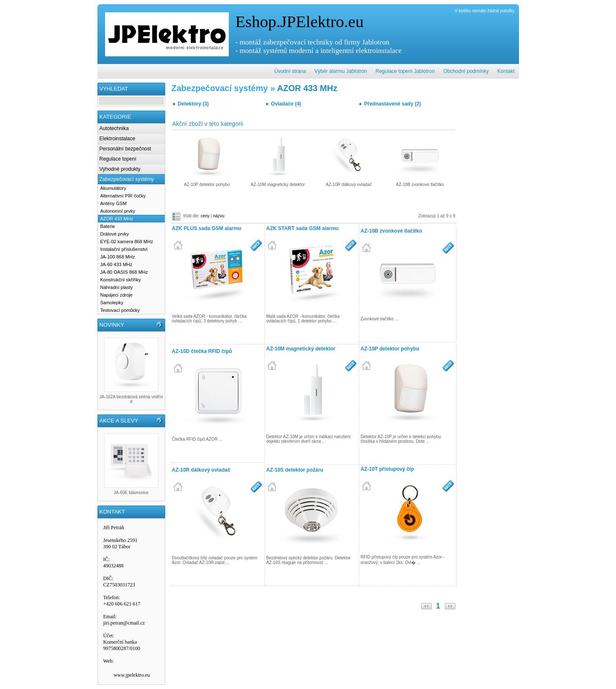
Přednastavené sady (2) (393, 104)
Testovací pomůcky (120, 310)
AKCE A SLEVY (119, 421)
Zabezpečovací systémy (127, 179)
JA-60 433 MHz (117, 264)
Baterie (108, 226)
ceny (205, 216)
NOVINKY (112, 325)
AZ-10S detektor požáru (295, 470)
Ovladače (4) (286, 104)
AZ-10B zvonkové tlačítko (391, 231)
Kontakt (506, 71)
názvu (219, 216)
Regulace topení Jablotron (405, 71)
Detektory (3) (193, 104)
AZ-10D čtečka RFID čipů (202, 351)
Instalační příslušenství (124, 249)
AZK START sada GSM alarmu (302, 228)
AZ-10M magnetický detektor (301, 349)
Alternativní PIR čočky (123, 196)
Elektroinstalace (118, 139)
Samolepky (112, 303)
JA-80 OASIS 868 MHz (124, 272)
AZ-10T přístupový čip (387, 469)
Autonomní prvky (118, 211)
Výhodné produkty (120, 169)
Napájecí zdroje (117, 295)
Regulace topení (118, 159)
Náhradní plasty (117, 287)
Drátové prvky (115, 234)
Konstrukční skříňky (121, 280)
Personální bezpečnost (125, 149)
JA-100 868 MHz (118, 257)
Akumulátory (113, 188)
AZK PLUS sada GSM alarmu (207, 228)
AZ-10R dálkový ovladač (201, 470)
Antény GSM (114, 203)
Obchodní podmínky (466, 71)
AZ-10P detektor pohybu (390, 349)
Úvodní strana (290, 71)
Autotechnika (114, 128)
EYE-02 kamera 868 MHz (127, 242)
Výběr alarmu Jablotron (341, 71)
